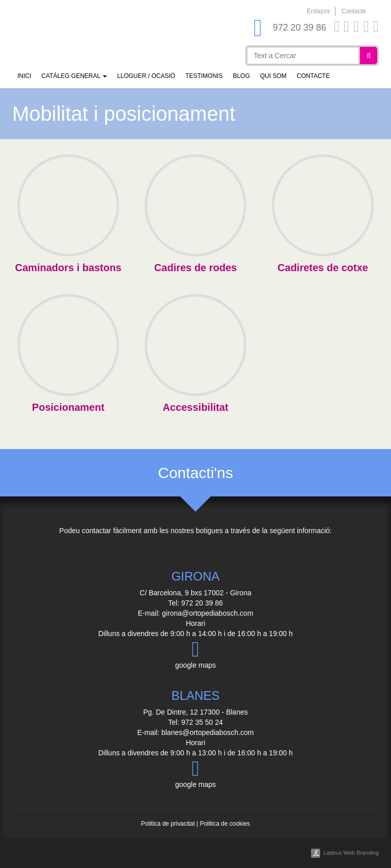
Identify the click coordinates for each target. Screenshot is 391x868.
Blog (241, 76)
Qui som (273, 76)
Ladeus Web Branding (351, 853)
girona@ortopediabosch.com (207, 613)
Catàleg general (74, 76)
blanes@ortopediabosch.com (208, 732)
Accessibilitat (196, 407)
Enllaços (318, 11)
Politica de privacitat (168, 824)
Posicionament (68, 407)
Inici (24, 76)
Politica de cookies (225, 824)
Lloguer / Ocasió (146, 76)
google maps (195, 654)
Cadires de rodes (195, 268)
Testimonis (204, 76)
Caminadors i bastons (68, 268)
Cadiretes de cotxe (323, 268)
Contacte (354, 11)
